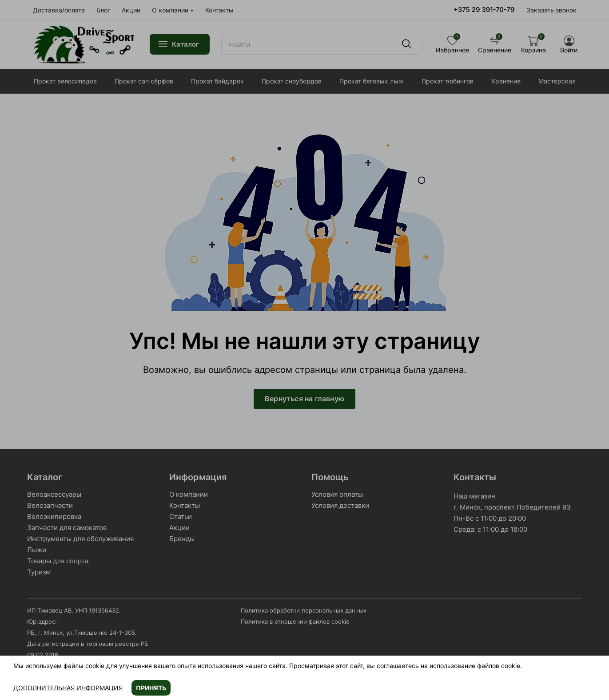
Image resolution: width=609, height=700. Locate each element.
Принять (151, 688)
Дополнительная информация (68, 688)
